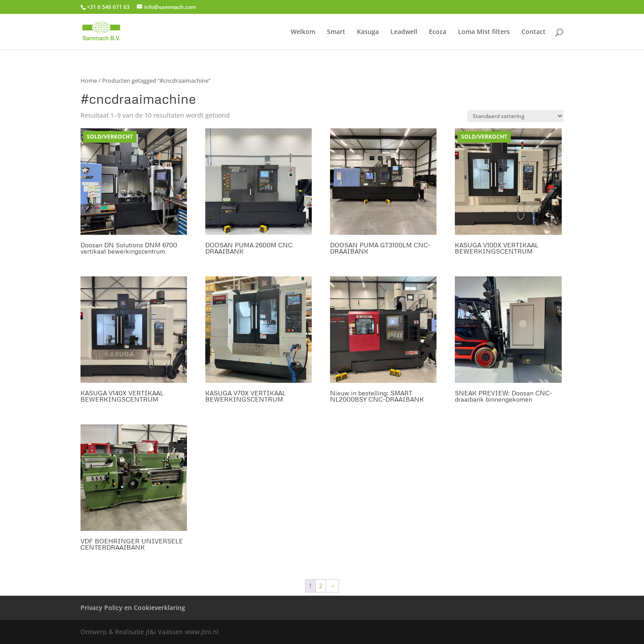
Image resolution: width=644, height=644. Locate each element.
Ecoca (438, 32)
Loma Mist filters (484, 32)
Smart (336, 32)
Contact (534, 32)
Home (89, 80)
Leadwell (404, 32)
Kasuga (368, 32)
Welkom (303, 32)
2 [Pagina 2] (321, 586)
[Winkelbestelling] (515, 116)
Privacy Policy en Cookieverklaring (133, 608)
